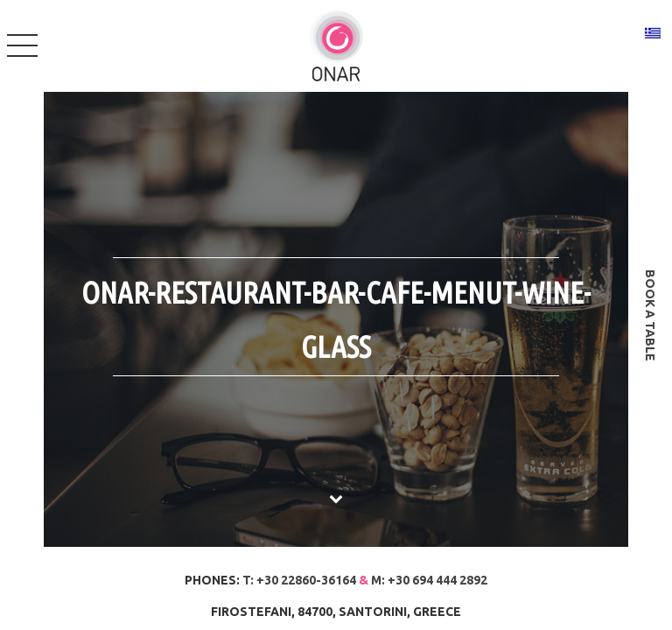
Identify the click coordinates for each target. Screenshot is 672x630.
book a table (650, 315)
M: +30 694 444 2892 (429, 580)
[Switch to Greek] (653, 32)
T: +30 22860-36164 (299, 580)
